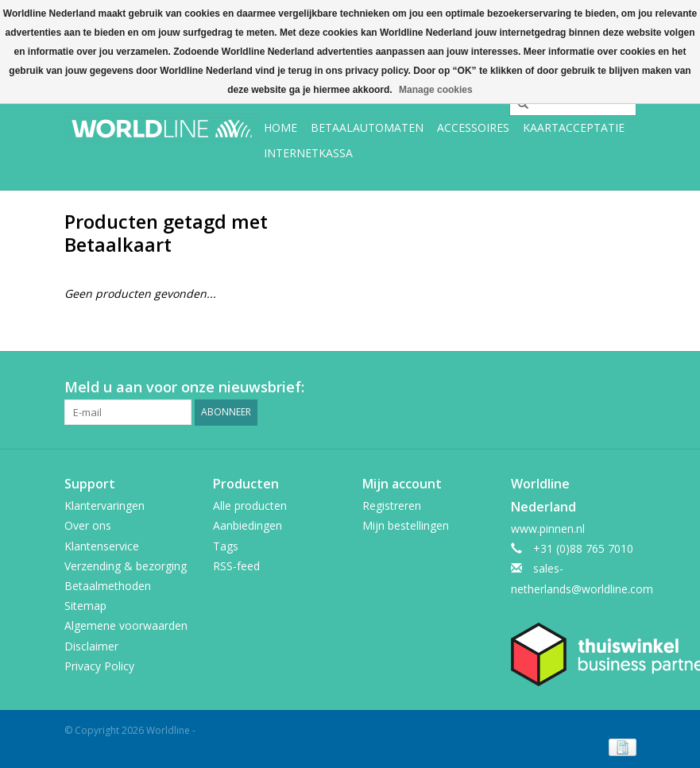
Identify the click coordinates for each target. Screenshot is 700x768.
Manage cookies (436, 90)
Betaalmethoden (108, 586)
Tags (226, 546)
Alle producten (250, 506)
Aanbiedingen (248, 525)
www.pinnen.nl (548, 529)
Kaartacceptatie (574, 127)
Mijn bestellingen (406, 525)
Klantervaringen (104, 506)
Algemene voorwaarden (126, 625)
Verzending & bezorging (126, 566)
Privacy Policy (99, 666)
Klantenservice (102, 546)
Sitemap (85, 606)
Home (280, 127)
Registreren (392, 506)
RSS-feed (236, 566)
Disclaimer (91, 646)
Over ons (88, 525)
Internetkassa (308, 153)
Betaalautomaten (367, 127)
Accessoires (473, 127)
